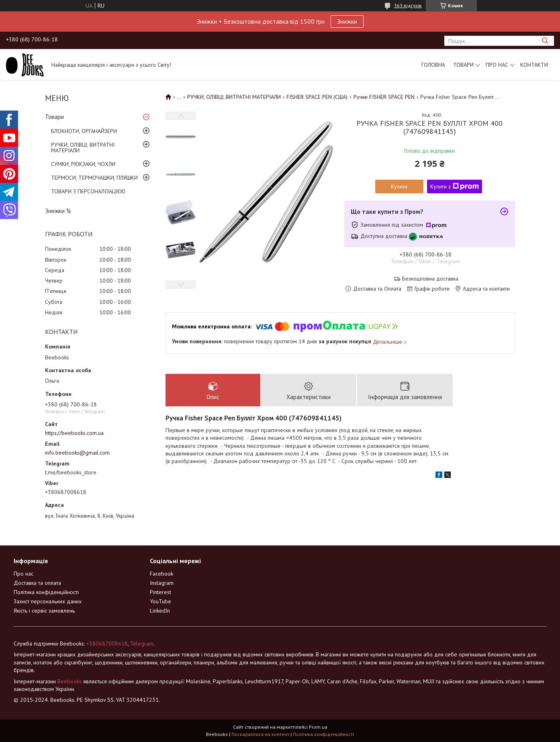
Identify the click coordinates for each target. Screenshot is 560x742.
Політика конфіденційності (46, 592)
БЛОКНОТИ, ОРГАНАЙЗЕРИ (84, 131)
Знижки (347, 21)
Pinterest (160, 592)
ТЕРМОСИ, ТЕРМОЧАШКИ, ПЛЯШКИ (94, 178)
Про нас (497, 65)
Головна (433, 65)
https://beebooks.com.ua (74, 433)
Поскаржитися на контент (260, 734)
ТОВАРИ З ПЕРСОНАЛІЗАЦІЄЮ (88, 191)
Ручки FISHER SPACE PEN (384, 97)
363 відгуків (408, 5)
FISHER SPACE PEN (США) (317, 97)
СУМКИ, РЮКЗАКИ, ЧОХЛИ (83, 164)
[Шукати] (545, 41)
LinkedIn (160, 611)
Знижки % (58, 211)
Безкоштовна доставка (430, 279)
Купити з (455, 187)
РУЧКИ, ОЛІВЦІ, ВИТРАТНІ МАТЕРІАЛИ (83, 148)
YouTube (160, 601)
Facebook (161, 574)
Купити (399, 187)
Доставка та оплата (37, 583)
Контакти (534, 65)
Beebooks (69, 681)
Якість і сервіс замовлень (44, 611)
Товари (463, 65)
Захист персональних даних (48, 601)
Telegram (142, 644)
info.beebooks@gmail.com (77, 453)
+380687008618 (107, 644)
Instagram (162, 583)
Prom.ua (318, 727)
